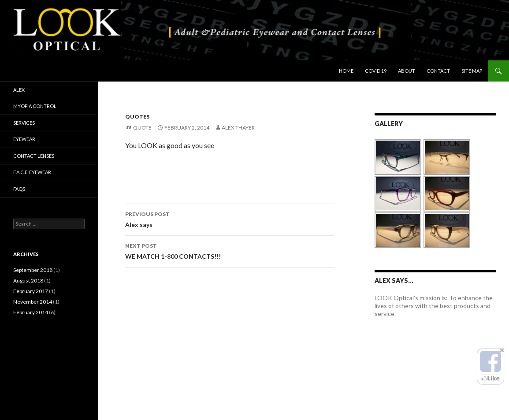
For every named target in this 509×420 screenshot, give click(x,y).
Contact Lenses (34, 156)
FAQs (19, 189)
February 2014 (31, 312)
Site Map (472, 71)
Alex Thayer (238, 128)
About (407, 71)
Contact (438, 71)
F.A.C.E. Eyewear (32, 172)
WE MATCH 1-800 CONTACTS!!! (230, 250)
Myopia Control (35, 106)
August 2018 (28, 281)
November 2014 (33, 302)
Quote (142, 128)
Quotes (137, 117)
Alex (19, 90)
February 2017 (31, 291)
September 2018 (33, 270)
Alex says (230, 219)
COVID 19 (376, 71)
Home (346, 71)
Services (24, 123)
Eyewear (24, 139)
